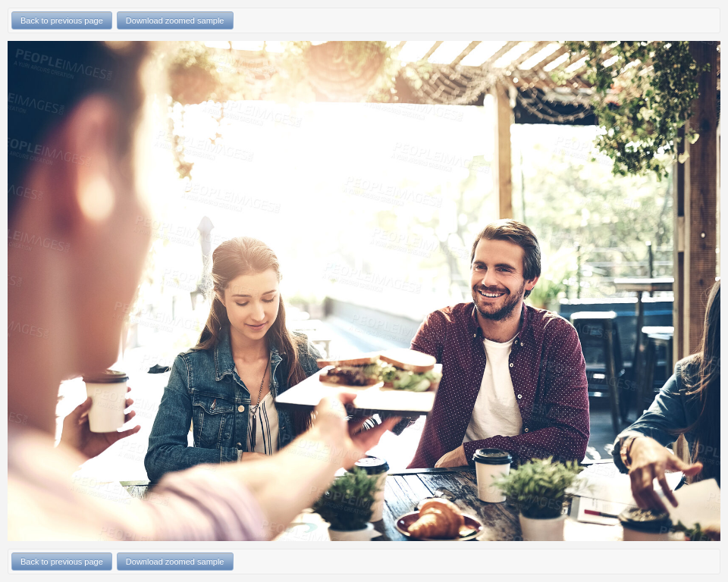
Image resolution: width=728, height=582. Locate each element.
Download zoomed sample (175, 20)
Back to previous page (62, 20)
